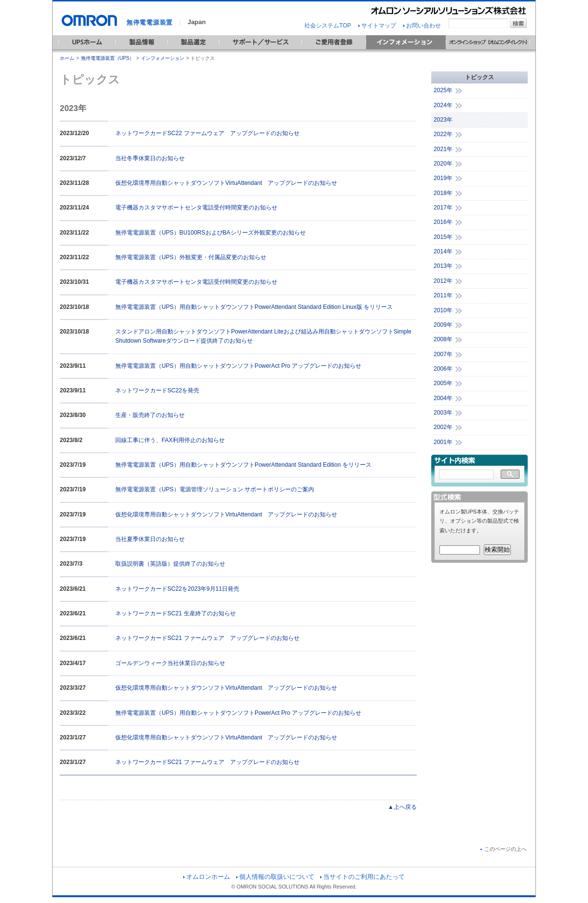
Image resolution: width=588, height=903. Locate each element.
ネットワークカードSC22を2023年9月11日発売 (177, 589)
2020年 (443, 164)
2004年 (443, 398)
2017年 (443, 208)
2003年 (443, 413)
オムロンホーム (207, 877)
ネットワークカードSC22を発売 (157, 390)
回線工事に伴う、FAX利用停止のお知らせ (170, 440)
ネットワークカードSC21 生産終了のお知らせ (176, 613)
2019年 (443, 178)
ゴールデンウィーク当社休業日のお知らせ (170, 663)
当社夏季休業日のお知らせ (150, 539)
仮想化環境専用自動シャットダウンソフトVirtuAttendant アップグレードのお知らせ (226, 183)
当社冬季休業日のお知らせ (150, 158)
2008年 (443, 339)
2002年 (443, 427)
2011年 (443, 295)
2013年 (443, 266)
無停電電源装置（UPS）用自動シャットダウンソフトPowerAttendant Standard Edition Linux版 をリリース (254, 307)
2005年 (443, 383)
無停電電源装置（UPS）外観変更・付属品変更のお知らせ (191, 257)
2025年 (443, 90)
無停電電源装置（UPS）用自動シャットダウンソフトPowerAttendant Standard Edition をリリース (243, 465)
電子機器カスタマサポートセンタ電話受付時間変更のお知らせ (196, 208)
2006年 (443, 369)
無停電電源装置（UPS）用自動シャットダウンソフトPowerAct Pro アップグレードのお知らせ (238, 366)
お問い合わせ (422, 26)
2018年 (443, 193)
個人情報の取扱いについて (275, 877)
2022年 (443, 134)
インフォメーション (163, 58)
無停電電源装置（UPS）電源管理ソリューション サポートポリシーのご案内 (215, 489)
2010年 (443, 310)
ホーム (67, 58)
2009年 (443, 325)
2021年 (443, 149)
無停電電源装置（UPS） (108, 58)
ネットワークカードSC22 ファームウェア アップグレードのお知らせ (207, 133)
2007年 (443, 354)
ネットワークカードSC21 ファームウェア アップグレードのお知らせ (207, 638)
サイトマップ (377, 26)
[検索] (466, 475)
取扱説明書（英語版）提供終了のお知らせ (170, 564)
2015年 (443, 237)
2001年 (443, 442)
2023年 (443, 120)
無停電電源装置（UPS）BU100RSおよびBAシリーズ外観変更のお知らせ (211, 233)
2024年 (443, 105)
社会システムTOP (328, 26)
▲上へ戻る (402, 807)
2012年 (443, 281)
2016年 (443, 222)
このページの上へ (503, 849)
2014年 (443, 251)
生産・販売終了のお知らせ (150, 415)
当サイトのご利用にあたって (362, 877)
